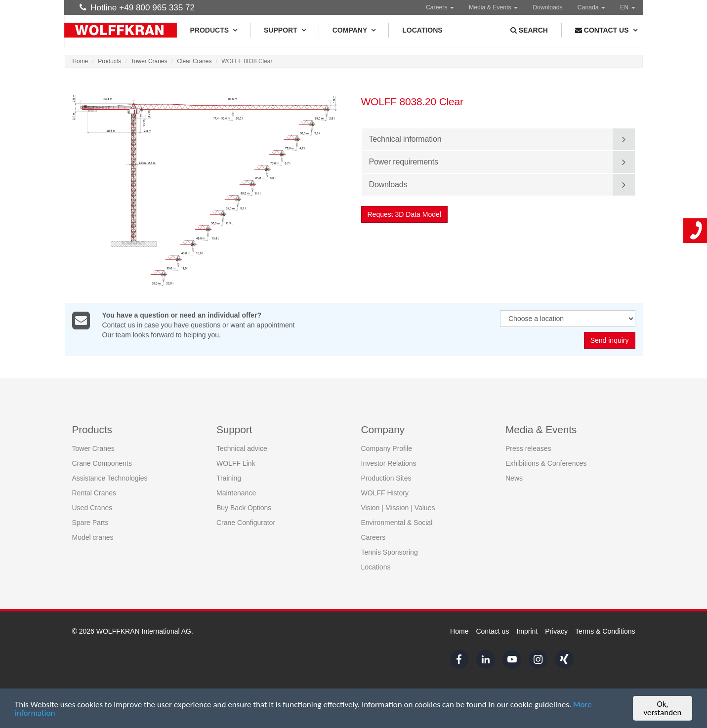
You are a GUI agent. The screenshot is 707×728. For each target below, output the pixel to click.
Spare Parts (90, 523)
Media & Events (493, 7)
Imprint (527, 631)
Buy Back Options (244, 508)
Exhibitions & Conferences (546, 463)
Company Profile (387, 448)
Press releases (528, 448)
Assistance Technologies (110, 478)
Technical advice (242, 448)
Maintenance (236, 493)
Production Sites (386, 478)
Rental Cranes (94, 493)
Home (81, 61)
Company (354, 30)
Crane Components (102, 463)
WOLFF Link (236, 463)
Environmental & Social (397, 523)
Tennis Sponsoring (390, 552)
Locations (422, 30)
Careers (440, 7)
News (514, 478)
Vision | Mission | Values (398, 508)
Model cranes (93, 537)
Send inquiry (610, 341)
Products (214, 30)
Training (229, 478)
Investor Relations (389, 463)
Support (285, 30)
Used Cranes (92, 508)
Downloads (548, 7)
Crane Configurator (246, 523)
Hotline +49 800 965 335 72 (137, 7)
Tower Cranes (149, 61)
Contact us (492, 631)
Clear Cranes (194, 61)
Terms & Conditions (605, 631)
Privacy (556, 631)
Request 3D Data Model (404, 214)
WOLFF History (385, 493)
